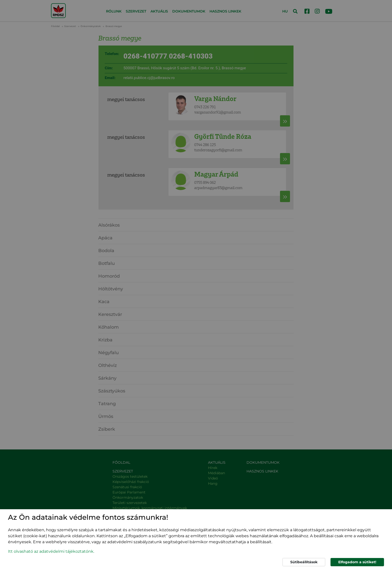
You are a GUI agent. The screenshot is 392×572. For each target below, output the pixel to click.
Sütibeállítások (304, 562)
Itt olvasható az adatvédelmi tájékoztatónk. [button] (51, 551)
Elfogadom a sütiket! (357, 562)
